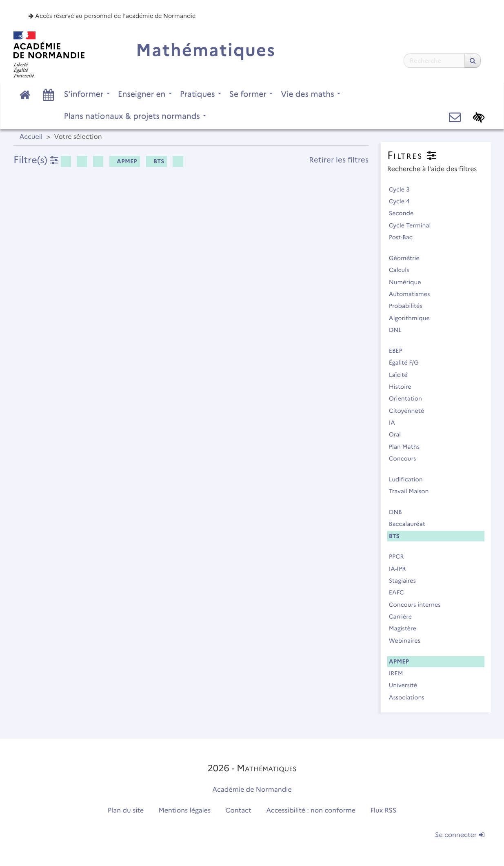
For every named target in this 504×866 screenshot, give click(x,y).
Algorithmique (413, 318)
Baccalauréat (411, 524)
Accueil (31, 137)
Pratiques (201, 94)
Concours (406, 459)
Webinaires (408, 641)
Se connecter (460, 835)
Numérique (409, 282)
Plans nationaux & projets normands (135, 116)
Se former (251, 94)
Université (407, 685)
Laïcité (402, 375)
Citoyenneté (410, 411)
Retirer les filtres (339, 160)
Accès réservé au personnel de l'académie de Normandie (112, 16)
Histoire (404, 387)
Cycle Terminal (413, 225)
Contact (238, 811)
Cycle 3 (403, 189)
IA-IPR (401, 569)
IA (396, 423)
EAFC (400, 592)
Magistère (406, 628)
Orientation (409, 398)
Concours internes (419, 605)
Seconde (405, 213)
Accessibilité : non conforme (311, 811)
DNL (399, 330)
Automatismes (413, 294)
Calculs (403, 270)
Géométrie (408, 258)
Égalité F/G (407, 363)
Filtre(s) (36, 160)
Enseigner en (145, 94)
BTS (156, 161)
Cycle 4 (403, 201)
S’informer (87, 94)
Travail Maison (412, 491)
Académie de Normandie (252, 790)
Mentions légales (185, 811)
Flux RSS (384, 811)
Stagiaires (406, 581)
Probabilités (409, 306)
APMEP (124, 161)
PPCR (400, 557)
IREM (400, 673)
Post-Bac (404, 237)
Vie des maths (311, 94)
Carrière (404, 617)
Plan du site (126, 811)
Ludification (410, 479)
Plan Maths (408, 447)
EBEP (399, 351)
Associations (410, 697)
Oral (399, 434)
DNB (399, 512)
